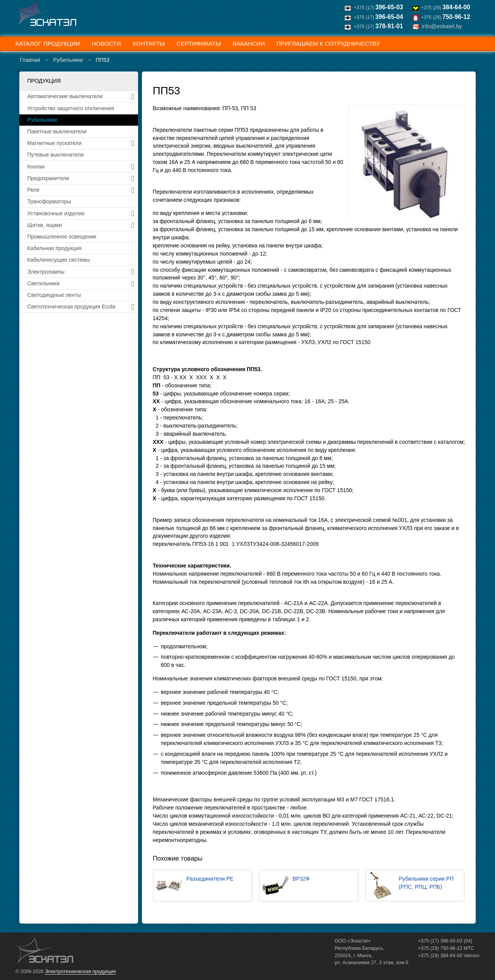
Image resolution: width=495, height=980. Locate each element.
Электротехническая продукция (80, 971)
